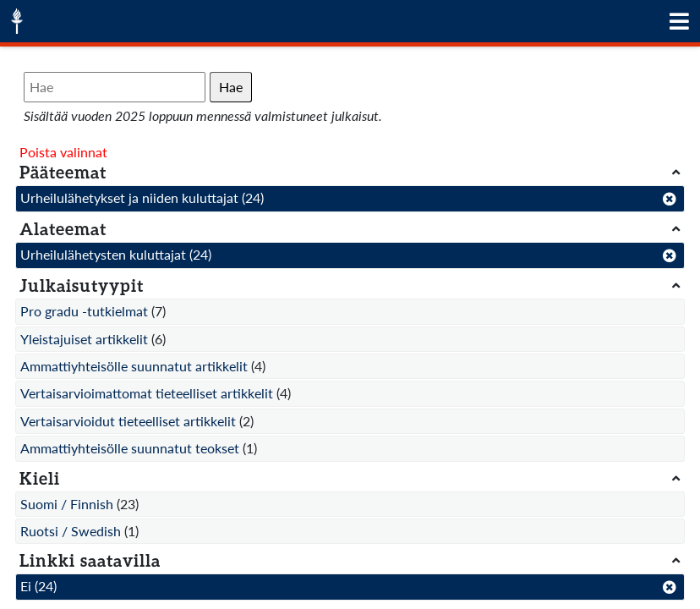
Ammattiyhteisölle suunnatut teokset (130, 448)
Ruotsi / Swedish (71, 531)
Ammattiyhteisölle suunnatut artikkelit (134, 366)
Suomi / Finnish (67, 504)
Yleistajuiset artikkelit (84, 339)
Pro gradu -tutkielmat (84, 311)
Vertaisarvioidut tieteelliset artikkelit (128, 421)
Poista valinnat (63, 152)
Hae (231, 87)
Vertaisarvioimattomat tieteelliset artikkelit (147, 393)
